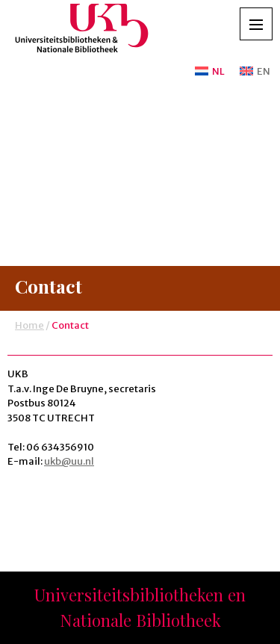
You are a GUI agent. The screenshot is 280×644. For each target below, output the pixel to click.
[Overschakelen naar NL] (210, 71)
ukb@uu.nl (69, 461)
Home (29, 325)
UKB (82, 32)
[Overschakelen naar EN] (252, 71)
